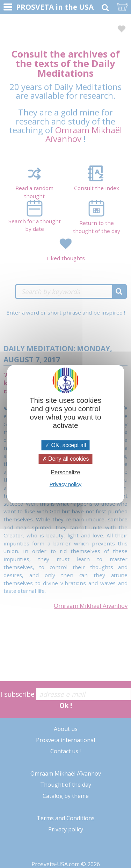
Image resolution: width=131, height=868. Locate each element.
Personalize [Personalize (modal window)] (66, 472)
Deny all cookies (66, 459)
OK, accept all (65, 445)
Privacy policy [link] (66, 484)
